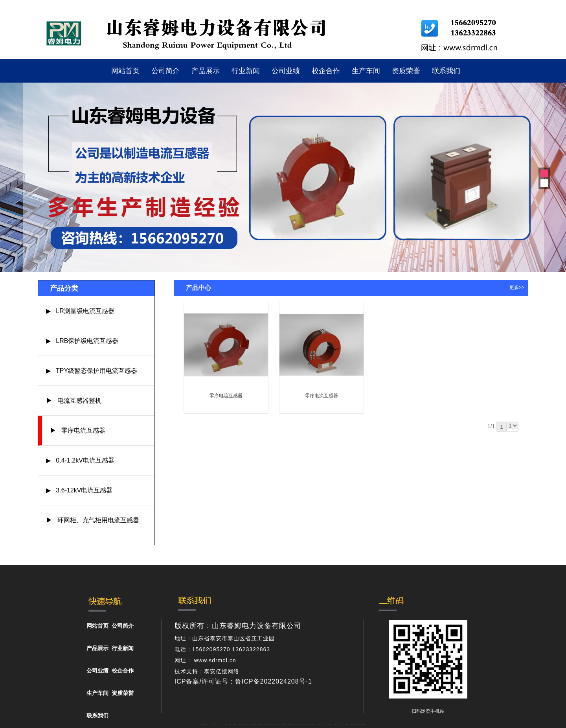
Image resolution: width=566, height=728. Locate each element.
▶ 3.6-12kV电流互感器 (79, 490)
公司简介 (165, 71)
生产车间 (366, 71)
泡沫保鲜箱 (347, 724)
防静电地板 (284, 724)
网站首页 (125, 71)
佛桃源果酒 (266, 724)
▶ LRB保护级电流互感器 (82, 341)
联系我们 (446, 71)
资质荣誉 (406, 71)
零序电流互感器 (226, 396)
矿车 (211, 724)
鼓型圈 (226, 724)
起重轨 (230, 724)
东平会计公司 (242, 724)
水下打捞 (271, 724)
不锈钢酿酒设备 (311, 724)
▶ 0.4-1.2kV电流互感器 (80, 460)
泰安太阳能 (320, 724)
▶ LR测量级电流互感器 (80, 311)
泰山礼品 (215, 724)
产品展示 (206, 71)
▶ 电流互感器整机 (74, 401)
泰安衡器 (289, 724)
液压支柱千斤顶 (277, 724)
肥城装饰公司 (305, 724)
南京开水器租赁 (354, 724)
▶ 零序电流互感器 (78, 430)
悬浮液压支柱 (254, 724)
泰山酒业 (220, 724)
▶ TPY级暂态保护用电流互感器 (92, 371)
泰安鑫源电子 (260, 724)
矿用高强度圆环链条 (205, 724)
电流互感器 (248, 724)
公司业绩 (286, 71)
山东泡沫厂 (325, 724)
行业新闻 (246, 71)
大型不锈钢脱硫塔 (362, 724)
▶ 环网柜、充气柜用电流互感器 (93, 520)
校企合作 (326, 71)
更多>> (517, 288)
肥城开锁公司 (235, 724)
